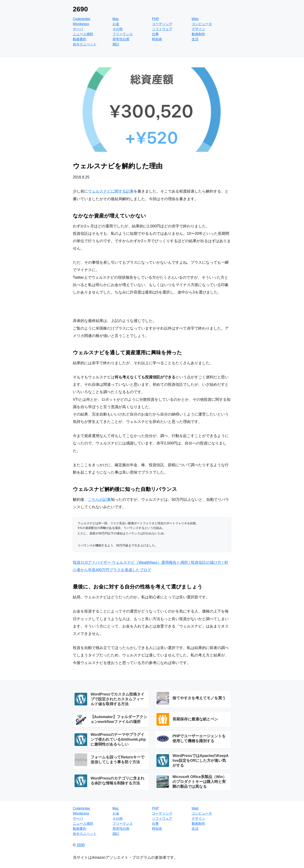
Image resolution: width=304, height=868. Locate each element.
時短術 (157, 39)
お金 (116, 24)
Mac (116, 19)
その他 (118, 29)
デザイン (198, 29)
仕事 (155, 34)
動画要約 (80, 39)
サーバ (78, 29)
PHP (155, 19)
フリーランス (123, 34)
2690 (80, 9)
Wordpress (81, 24)
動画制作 (198, 34)
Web (195, 19)
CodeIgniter (82, 19)
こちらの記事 (99, 500)
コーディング (162, 24)
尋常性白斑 (121, 39)
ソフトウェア (162, 29)
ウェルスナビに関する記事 (111, 191)
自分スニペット (85, 44)
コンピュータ (202, 24)
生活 (195, 39)
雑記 (116, 44)
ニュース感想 (83, 34)
